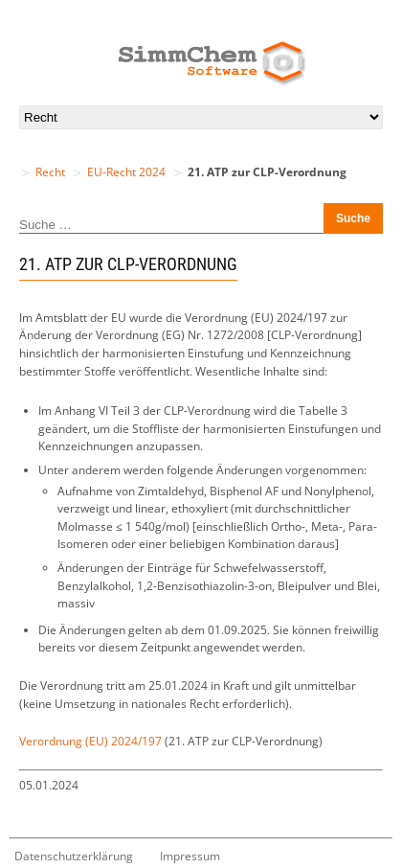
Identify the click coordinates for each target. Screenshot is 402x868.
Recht (50, 172)
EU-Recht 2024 (126, 172)
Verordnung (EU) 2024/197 (90, 741)
